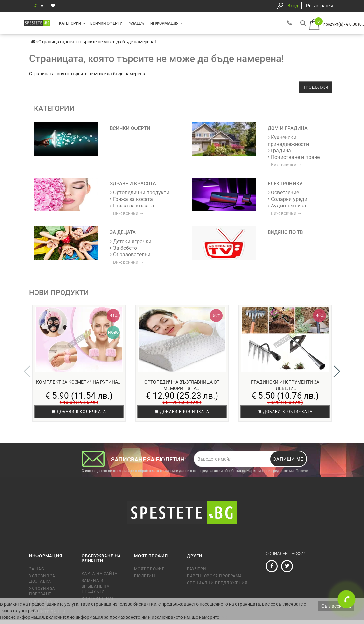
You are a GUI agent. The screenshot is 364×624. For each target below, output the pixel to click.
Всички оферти (106, 23)
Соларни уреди (287, 199)
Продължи (315, 87)
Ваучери (196, 556)
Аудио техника (287, 206)
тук (224, 617)
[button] (337, 365)
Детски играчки (131, 241)
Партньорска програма (214, 563)
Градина (279, 151)
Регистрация (320, 6)
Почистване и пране (294, 157)
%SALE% (136, 23)
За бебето (123, 248)
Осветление (283, 193)
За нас (37, 556)
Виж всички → (286, 165)
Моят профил (150, 556)
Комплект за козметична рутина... (79, 382)
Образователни (130, 255)
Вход (293, 6)
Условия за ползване (42, 579)
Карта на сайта (100, 561)
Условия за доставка (42, 566)
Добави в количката (79, 412)
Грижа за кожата (132, 206)
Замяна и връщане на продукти (96, 574)
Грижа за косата (131, 199)
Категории (72, 23)
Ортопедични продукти (140, 193)
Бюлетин (145, 563)
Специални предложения (217, 570)
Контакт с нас (98, 586)
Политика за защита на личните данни (47, 594)
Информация (167, 23)
